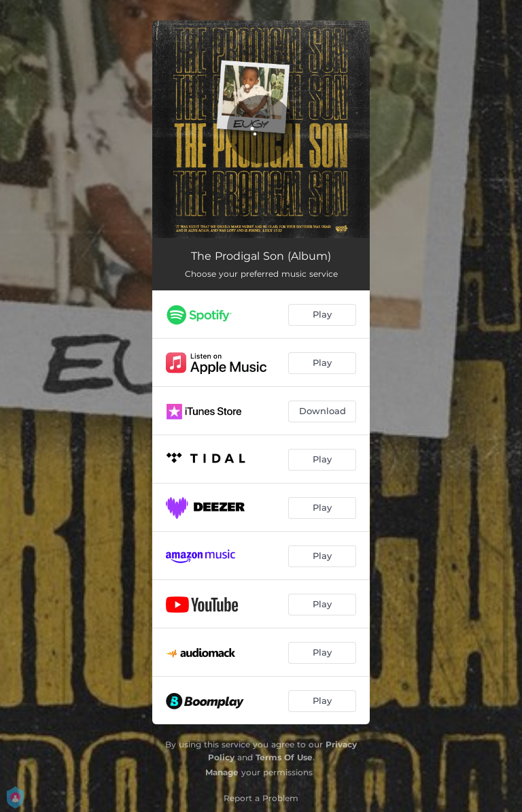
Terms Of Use (284, 757)
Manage (222, 772)
